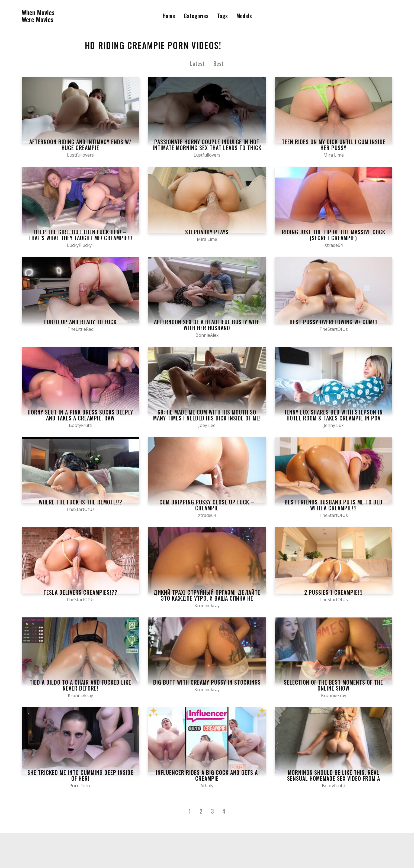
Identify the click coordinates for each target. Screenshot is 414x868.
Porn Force (81, 786)
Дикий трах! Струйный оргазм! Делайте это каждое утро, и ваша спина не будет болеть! (207, 598)
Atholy (207, 786)
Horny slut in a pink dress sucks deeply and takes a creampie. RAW (80, 415)
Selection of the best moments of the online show (333, 685)
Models (244, 16)
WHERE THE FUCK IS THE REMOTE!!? (81, 502)
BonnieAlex (207, 335)
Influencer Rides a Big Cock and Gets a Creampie (207, 775)
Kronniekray (207, 605)
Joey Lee (207, 425)
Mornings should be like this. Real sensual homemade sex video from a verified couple (334, 778)
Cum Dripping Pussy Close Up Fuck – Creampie (207, 505)
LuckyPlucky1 (81, 245)
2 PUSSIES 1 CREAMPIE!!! (333, 592)
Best (219, 63)
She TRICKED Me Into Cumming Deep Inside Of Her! (80, 775)
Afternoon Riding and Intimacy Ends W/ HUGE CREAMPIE (80, 145)
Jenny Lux (334, 425)
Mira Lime (334, 155)
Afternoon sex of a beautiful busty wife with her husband (207, 325)
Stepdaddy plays (207, 232)
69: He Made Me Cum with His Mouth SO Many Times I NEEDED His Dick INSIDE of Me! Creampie (207, 418)
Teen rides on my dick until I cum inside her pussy (334, 145)
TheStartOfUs (334, 329)
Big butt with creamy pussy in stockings (207, 682)
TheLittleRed (81, 329)
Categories (196, 16)
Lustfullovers (80, 155)
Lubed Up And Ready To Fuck (80, 322)
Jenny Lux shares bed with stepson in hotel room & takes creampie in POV (334, 415)
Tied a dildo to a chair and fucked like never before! (80, 685)
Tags (222, 16)
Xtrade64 (334, 245)
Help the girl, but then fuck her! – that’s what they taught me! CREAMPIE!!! (81, 235)
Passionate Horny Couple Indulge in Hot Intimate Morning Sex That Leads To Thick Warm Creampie (207, 148)
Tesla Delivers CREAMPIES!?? (80, 592)
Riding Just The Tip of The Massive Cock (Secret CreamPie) (334, 235)
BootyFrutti (81, 425)
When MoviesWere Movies (38, 16)
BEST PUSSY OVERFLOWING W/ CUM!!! (334, 322)
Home (169, 16)
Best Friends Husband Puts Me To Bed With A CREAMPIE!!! (334, 505)
